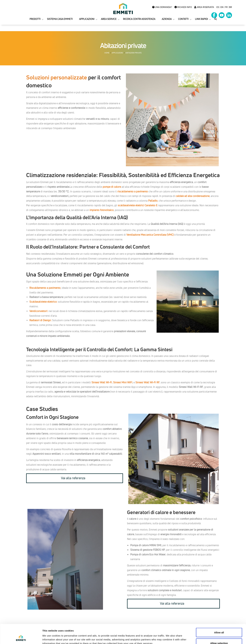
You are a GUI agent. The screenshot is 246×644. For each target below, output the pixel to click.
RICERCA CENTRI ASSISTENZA (139, 19)
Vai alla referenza (73, 478)
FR (226, 7)
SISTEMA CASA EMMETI (60, 19)
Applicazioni (117, 53)
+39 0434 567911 (137, 642)
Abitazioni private (133, 53)
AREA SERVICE (109, 19)
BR (231, 7)
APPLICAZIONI (87, 19)
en (222, 7)
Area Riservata (204, 7)
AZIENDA (167, 19)
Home (107, 53)
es (218, 7)
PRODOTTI (35, 19)
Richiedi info (183, 7)
